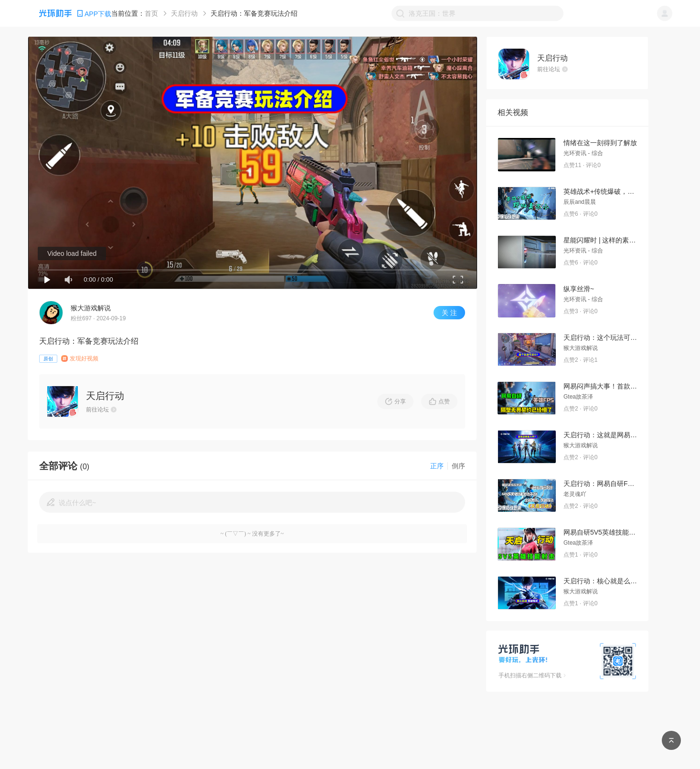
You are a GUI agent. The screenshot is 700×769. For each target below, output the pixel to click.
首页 (151, 13)
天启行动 (184, 13)
